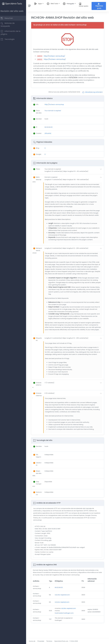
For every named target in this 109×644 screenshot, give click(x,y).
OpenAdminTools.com (63, 641)
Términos (51, 641)
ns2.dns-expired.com (64, 605)
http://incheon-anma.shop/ (57, 56)
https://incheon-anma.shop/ (57, 60)
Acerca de (34, 641)
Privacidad (43, 641)
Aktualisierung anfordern (92, 95)
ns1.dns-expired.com (63, 612)
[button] (74, 175)
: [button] (39, 174)
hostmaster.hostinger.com (66, 623)
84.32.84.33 (60, 597)
